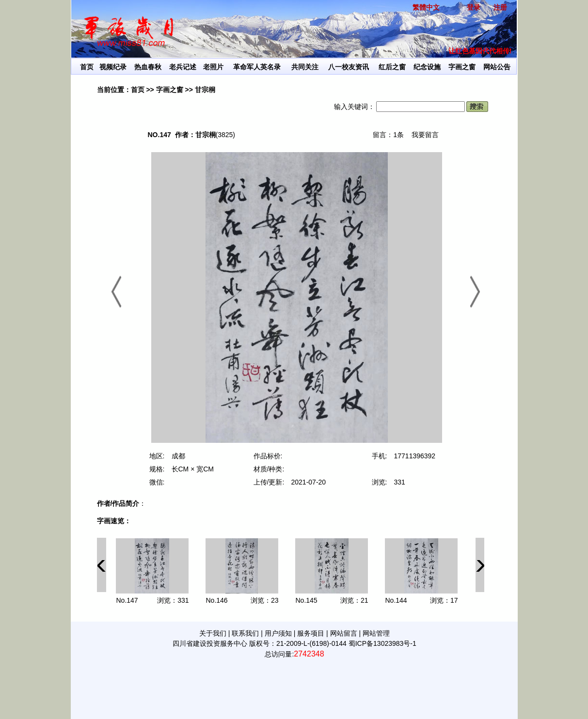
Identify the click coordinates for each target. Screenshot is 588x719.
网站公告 (497, 67)
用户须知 (278, 633)
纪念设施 (427, 67)
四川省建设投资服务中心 (210, 643)
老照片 (213, 67)
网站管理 (376, 633)
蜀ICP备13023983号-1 (382, 643)
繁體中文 (426, 7)
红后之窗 (392, 67)
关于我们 (213, 633)
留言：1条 (388, 135)
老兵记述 (183, 67)
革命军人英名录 (257, 67)
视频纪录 (113, 67)
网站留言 (344, 633)
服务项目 (311, 633)
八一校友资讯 (349, 67)
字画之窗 (462, 67)
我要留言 (425, 135)
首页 (87, 67)
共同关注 (305, 67)
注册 (500, 7)
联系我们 (245, 633)
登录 (474, 7)
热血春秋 (148, 67)
